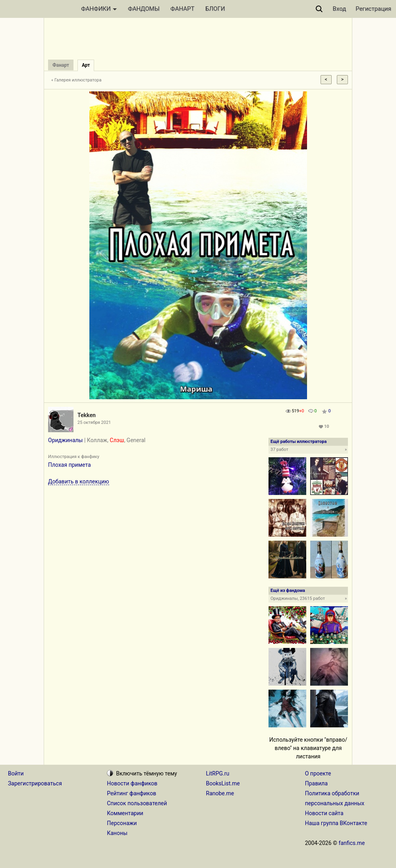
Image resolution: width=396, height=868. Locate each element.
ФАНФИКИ (99, 9)
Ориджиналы (65, 440)
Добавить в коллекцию (79, 481)
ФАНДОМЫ (144, 9)
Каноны (117, 833)
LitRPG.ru (218, 773)
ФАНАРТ (182, 9)
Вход (340, 9)
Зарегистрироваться (35, 783)
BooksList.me (223, 783)
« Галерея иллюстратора (76, 80)
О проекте (318, 773)
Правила (316, 783)
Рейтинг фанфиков (131, 793)
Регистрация (373, 9)
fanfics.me (352, 843)
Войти (16, 773)
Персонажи (122, 823)
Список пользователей (137, 803)
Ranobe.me (220, 793)
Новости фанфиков (132, 783)
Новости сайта (324, 813)
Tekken (87, 415)
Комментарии (125, 813)
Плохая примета (70, 465)
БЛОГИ (215, 9)
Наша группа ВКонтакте (336, 823)
